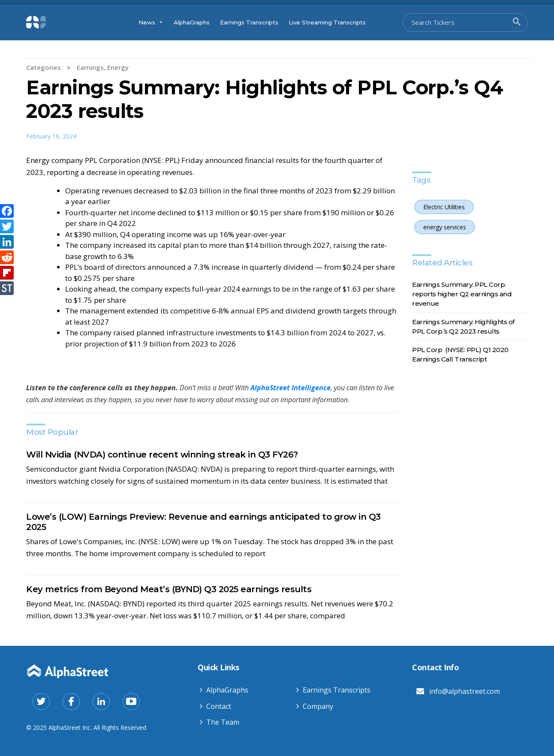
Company (318, 706)
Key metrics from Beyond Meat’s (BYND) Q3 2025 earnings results (169, 589)
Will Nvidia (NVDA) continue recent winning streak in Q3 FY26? (162, 455)
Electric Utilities (444, 207)
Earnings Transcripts (249, 22)
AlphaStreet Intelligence (291, 388)
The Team (223, 722)
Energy (118, 67)
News (151, 22)
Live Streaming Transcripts (327, 22)
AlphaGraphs (192, 22)
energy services (445, 227)
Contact (219, 706)
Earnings (90, 67)
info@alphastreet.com (465, 691)
